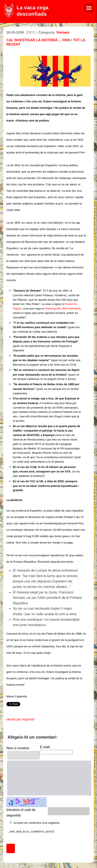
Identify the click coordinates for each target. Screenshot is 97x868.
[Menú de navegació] (89, 8)
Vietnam (63, 32)
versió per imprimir (20, 719)
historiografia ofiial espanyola (63, 308)
